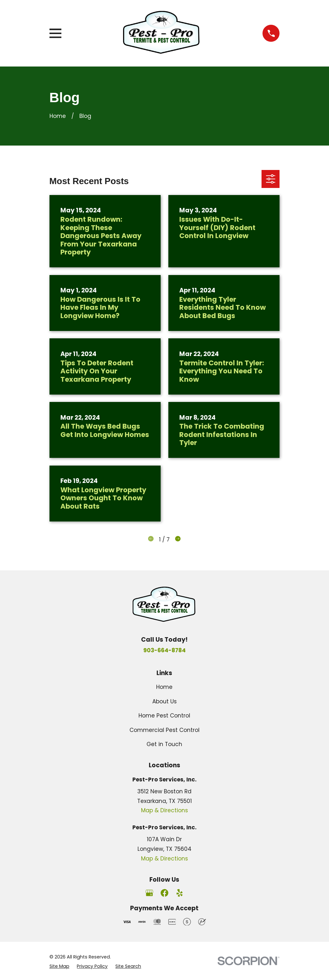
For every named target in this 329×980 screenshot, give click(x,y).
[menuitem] (59, 966)
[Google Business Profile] (149, 893)
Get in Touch (164, 744)
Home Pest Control (164, 716)
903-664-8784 (164, 650)
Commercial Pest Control (164, 730)
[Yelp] (180, 893)
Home (164, 687)
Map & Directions (164, 810)
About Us (164, 701)
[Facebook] (164, 893)
